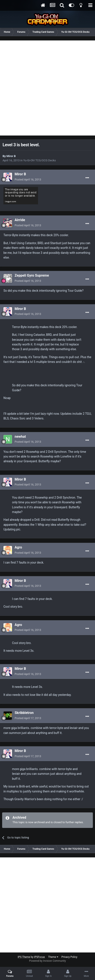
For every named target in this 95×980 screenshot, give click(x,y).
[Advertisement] (47, 88)
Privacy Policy (69, 957)
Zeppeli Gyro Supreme (32, 275)
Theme (53, 957)
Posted (28, 180)
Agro (18, 547)
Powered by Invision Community (48, 961)
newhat (20, 437)
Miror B (11, 156)
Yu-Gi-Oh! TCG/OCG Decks (40, 160)
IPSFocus (39, 957)
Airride (20, 220)
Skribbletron (24, 713)
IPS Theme (24, 957)
